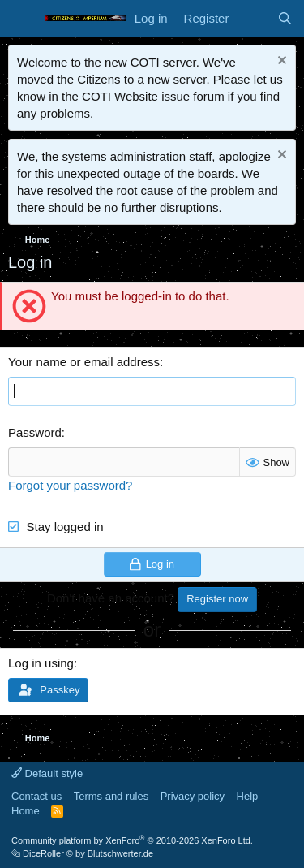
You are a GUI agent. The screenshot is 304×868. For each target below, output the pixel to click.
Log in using (41, 663)
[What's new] (253, 18)
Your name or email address (84, 362)
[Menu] (22, 19)
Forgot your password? (70, 485)
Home (26, 811)
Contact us (36, 796)
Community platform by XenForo (132, 840)
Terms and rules (111, 796)
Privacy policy (193, 796)
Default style (47, 773)
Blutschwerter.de (120, 853)
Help (248, 796)
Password (35, 432)
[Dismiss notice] (280, 62)
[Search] (285, 18)
